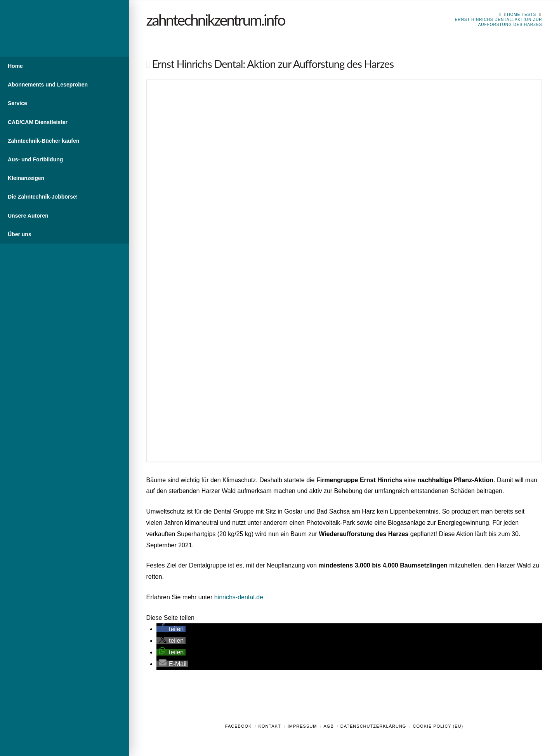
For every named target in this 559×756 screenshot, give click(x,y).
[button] (171, 629)
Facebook (239, 726)
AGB (328, 726)
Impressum (302, 726)
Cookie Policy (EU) (438, 726)
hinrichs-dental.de (239, 597)
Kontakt (270, 726)
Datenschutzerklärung (373, 726)
